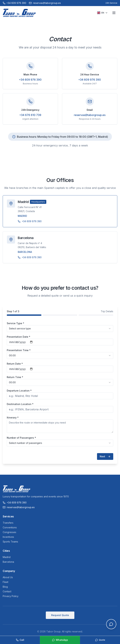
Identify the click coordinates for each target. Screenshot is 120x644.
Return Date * (15, 364)
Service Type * (15, 323)
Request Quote (60, 615)
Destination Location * (20, 404)
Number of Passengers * (21, 438)
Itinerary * (13, 418)
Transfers (8, 523)
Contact (7, 591)
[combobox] (60, 329)
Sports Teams (10, 542)
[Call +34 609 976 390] (14, 3)
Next (105, 456)
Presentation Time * (19, 350)
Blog (5, 587)
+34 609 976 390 (30, 80)
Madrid (7, 557)
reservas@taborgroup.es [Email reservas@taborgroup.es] (45, 3)
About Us (8, 577)
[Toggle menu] (114, 13)
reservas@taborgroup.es (90, 115)
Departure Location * (19, 391)
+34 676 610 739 (30, 115)
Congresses (9, 532)
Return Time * (15, 377)
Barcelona (8, 562)
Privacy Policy (11, 596)
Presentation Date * (19, 337)
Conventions (10, 527)
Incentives (8, 537)
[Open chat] (111, 624)
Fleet (5, 582)
